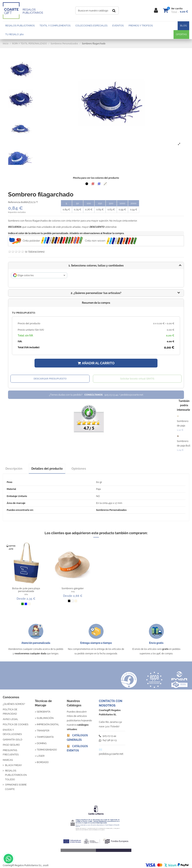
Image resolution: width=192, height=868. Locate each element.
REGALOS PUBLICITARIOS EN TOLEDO (16, 775)
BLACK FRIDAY (13, 765)
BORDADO (43, 762)
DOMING (42, 743)
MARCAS (8, 760)
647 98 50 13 (108, 740)
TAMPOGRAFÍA (45, 737)
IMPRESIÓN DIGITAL (48, 724)
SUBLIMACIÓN (45, 718)
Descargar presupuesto (50, 379)
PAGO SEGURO (11, 745)
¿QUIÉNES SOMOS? (14, 704)
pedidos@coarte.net (111, 754)
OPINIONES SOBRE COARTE (16, 787)
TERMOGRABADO (47, 750)
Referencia (14, 202)
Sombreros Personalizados (111, 510)
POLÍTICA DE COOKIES (16, 724)
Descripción (14, 469)
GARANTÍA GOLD (13, 740)
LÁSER (41, 756)
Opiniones (79, 469)
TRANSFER (43, 731)
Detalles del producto (47, 469)
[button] (96, 293)
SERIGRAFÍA (44, 712)
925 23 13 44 (107, 736)
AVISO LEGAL (11, 719)
